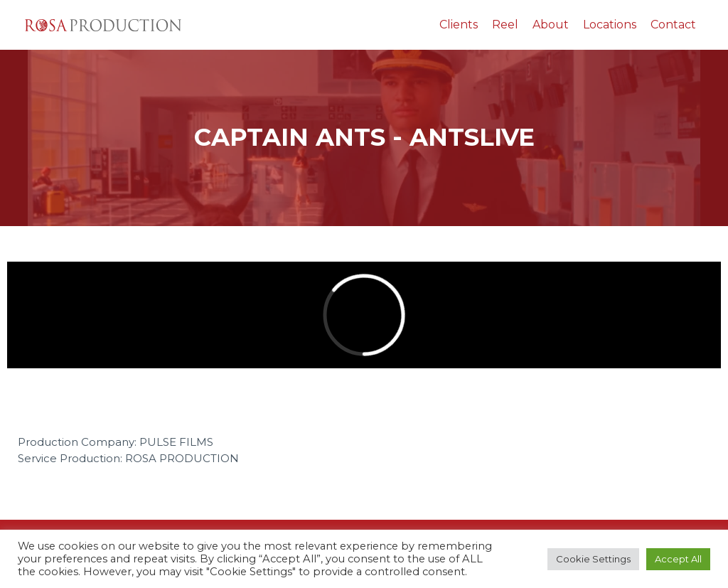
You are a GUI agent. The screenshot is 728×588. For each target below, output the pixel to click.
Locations (610, 25)
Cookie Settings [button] (593, 559)
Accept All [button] (678, 559)
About (551, 25)
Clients (459, 25)
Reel (505, 25)
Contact (673, 25)
